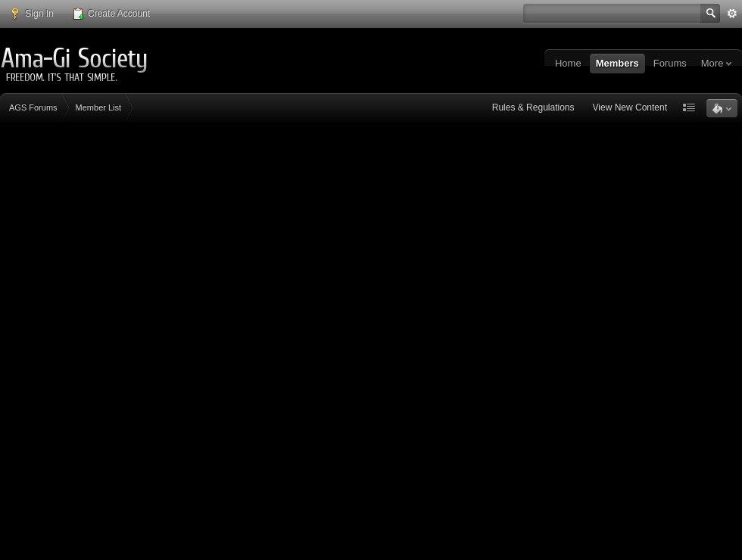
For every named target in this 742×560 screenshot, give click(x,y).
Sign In (31, 14)
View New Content (630, 107)
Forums (670, 63)
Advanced (732, 14)
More (716, 63)
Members (617, 63)
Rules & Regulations (533, 107)
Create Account (111, 14)
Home (568, 63)
